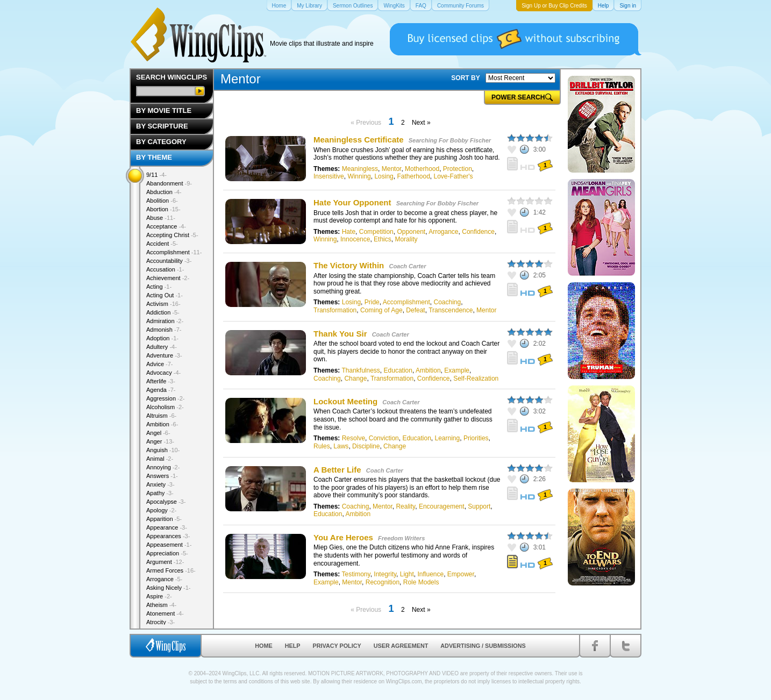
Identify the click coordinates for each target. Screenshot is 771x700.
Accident (162, 244)
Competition (376, 232)
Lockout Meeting (345, 401)
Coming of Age (381, 310)
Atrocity (160, 622)
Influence (430, 574)
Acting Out (165, 295)
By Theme (154, 157)
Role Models (421, 582)
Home (263, 646)
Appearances (168, 536)
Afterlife (161, 381)
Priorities (476, 438)
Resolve (354, 438)
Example (457, 370)
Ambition (428, 370)
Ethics (383, 239)
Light (407, 574)
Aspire (159, 596)
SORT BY (465, 78)
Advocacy (163, 373)
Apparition (164, 519)
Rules (322, 446)
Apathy (160, 493)
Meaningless (360, 169)
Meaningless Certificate (360, 140)
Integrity (385, 574)
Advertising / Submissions (483, 646)
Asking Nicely (169, 588)
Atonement (165, 613)
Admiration (165, 321)
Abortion (163, 209)
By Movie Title (164, 110)
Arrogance (443, 232)
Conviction (384, 438)
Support (479, 506)
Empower (461, 574)
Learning (447, 438)
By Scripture (162, 126)
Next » (421, 123)
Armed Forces (171, 570)
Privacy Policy (337, 646)
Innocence (355, 239)
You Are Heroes (343, 537)
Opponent (411, 232)
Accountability (169, 261)
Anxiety (160, 484)
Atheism (161, 605)
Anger (160, 441)
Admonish (164, 330)
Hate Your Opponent (352, 202)
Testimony (356, 574)
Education (398, 370)
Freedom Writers (401, 538)
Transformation (335, 310)
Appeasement (169, 545)
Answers (162, 476)
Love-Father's (454, 176)
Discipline (366, 446)
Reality (405, 506)
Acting (159, 287)
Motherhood (422, 169)
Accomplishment (406, 302)
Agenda (161, 390)
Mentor (392, 169)
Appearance (167, 527)
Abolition (162, 201)
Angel (158, 433)
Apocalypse (166, 502)
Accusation (165, 269)
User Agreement (401, 646)
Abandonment (169, 183)
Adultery (162, 347)
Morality (406, 239)
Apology (161, 510)
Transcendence (451, 310)
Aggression (166, 398)
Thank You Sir (340, 334)
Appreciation (167, 553)
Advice (160, 364)
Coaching (447, 302)
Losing (384, 176)
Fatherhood (413, 176)
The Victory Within (349, 265)
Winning (359, 176)
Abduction (164, 192)
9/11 (156, 175)
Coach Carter (407, 266)
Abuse (161, 218)
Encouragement (442, 506)
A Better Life (337, 470)
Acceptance (166, 226)
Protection (458, 169)
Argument (165, 562)
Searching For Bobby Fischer (450, 140)
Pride (372, 302)
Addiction (163, 312)
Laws (341, 446)
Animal (160, 459)
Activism (163, 304)
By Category (161, 142)
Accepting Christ (172, 235)
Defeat (415, 310)
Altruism (161, 416)
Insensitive (329, 176)
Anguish (163, 450)
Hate (349, 232)
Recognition (383, 582)
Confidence (478, 232)
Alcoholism (165, 407)
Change (355, 378)
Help (293, 646)
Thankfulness (360, 370)
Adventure (164, 355)
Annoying (163, 467)
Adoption (162, 338)
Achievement (168, 278)
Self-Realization (476, 378)
